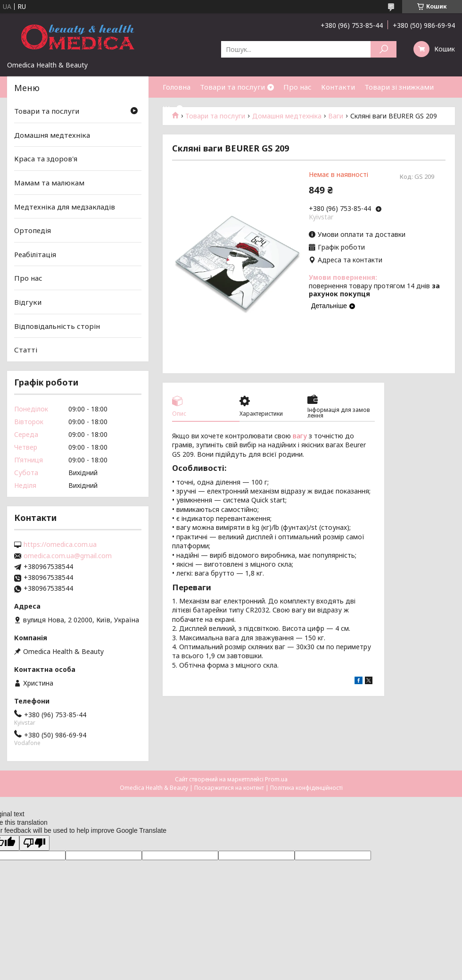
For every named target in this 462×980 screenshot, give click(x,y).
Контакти (338, 87)
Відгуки (28, 302)
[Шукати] (384, 49)
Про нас (297, 87)
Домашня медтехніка (52, 135)
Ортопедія (33, 230)
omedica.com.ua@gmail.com (68, 556)
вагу (300, 436)
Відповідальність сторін (57, 326)
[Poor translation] (34, 843)
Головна (177, 87)
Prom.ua (276, 779)
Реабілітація (35, 254)
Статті (26, 350)
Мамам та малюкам (49, 183)
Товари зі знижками (399, 87)
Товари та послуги (232, 87)
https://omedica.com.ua (60, 544)
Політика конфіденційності (306, 788)
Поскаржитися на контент (229, 788)
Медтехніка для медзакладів (65, 206)
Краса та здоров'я (46, 159)
